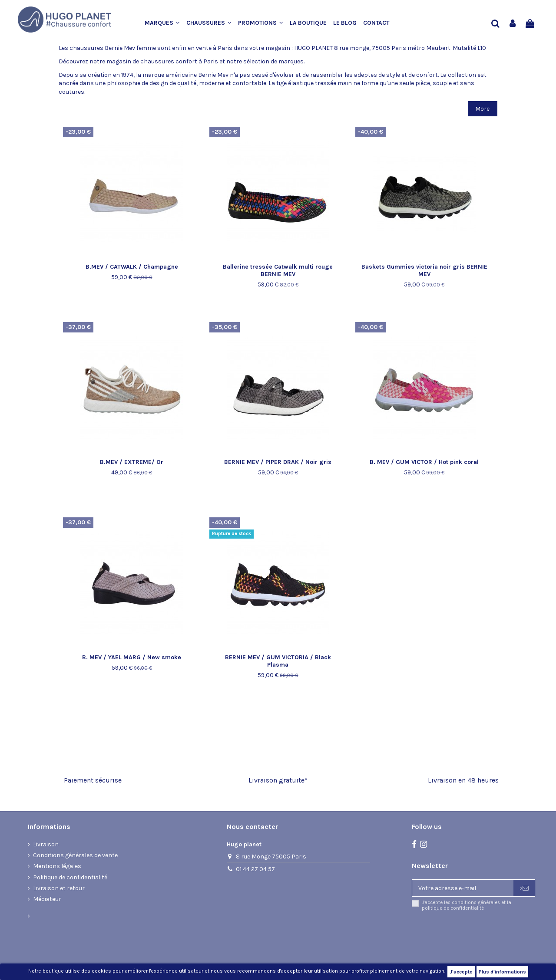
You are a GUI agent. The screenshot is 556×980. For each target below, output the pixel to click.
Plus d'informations (502, 972)
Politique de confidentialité (70, 877)
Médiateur (47, 899)
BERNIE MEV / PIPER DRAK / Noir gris (278, 462)
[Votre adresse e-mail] (463, 888)
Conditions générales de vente (75, 855)
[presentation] (484, 934)
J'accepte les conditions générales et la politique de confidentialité (467, 905)
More (482, 109)
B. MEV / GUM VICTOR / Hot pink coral (424, 462)
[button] (165, 23)
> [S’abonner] (524, 888)
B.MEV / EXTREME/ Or (132, 462)
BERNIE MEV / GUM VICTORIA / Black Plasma (278, 661)
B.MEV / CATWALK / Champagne (132, 267)
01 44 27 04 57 (255, 869)
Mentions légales (57, 866)
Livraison (46, 844)
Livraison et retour (59, 888)
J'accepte (461, 972)
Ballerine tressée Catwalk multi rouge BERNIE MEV (278, 270)
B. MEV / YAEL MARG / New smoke (132, 657)
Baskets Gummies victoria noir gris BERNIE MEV (424, 270)
